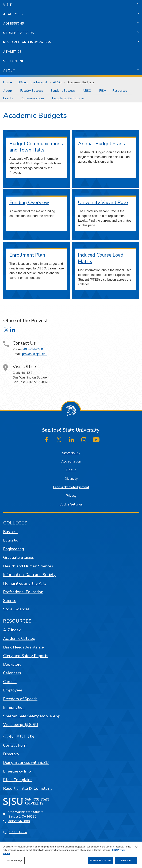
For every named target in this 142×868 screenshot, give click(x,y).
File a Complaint (18, 780)
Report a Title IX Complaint (28, 788)
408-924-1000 (19, 821)
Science (10, 601)
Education (12, 540)
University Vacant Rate (103, 202)
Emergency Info (17, 771)
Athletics (12, 52)
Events (8, 98)
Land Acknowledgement (71, 487)
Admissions (14, 23)
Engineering (14, 549)
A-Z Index (12, 630)
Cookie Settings (71, 504)
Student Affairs (19, 33)
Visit (7, 5)
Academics (13, 14)
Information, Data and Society (29, 575)
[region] (71, 855)
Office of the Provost (32, 82)
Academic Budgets (81, 82)
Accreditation (71, 461)
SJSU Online (14, 61)
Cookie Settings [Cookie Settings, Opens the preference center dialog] (14, 860)
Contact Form (15, 745)
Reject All (126, 860)
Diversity (71, 479)
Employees (13, 690)
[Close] (136, 847)
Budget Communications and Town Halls (36, 147)
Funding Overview (29, 202)
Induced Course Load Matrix (101, 258)
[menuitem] (9, 91)
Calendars (12, 673)
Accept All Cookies (101, 860)
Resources (120, 91)
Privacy (71, 496)
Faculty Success (32, 91)
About (9, 70)
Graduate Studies (18, 557)
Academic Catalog (19, 638)
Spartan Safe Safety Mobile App (32, 716)
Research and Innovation (27, 42)
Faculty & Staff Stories (68, 98)
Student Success (63, 91)
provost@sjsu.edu (35, 354)
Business (11, 532)
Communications (32, 98)
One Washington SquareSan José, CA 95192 (26, 814)
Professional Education (23, 592)
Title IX (71, 470)
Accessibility (71, 453)
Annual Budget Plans (101, 144)
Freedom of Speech (20, 699)
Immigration (14, 707)
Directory (11, 754)
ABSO (57, 82)
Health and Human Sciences (28, 566)
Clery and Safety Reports (26, 656)
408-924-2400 (33, 349)
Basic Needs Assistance (23, 647)
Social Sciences (16, 609)
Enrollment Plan (27, 255)
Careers (10, 682)
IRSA (103, 91)
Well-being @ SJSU (21, 725)
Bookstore (12, 664)
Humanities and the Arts (25, 583)
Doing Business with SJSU (26, 763)
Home (7, 82)
